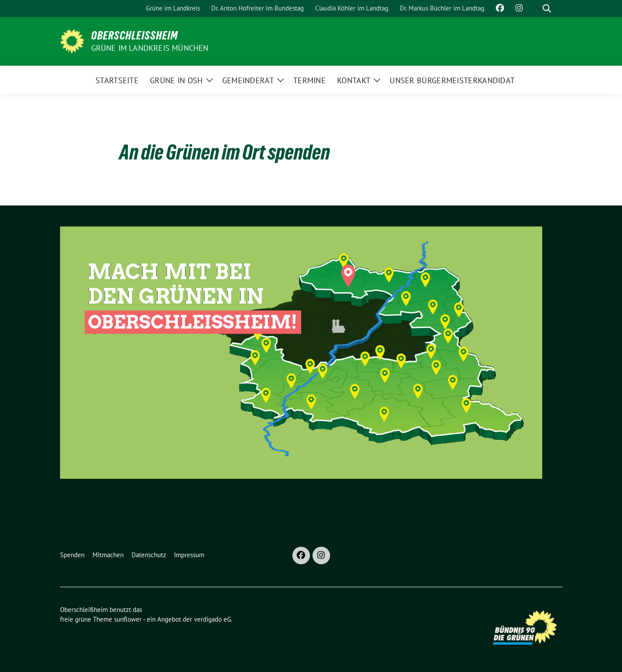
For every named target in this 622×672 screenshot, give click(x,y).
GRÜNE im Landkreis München (150, 48)
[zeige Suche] (547, 9)
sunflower (128, 619)
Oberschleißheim (135, 35)
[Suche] (534, 9)
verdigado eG (213, 619)
